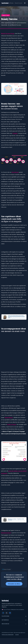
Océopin (15, 133)
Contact (17, 635)
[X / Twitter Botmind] (7, 613)
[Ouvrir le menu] (25, 3)
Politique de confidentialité (8, 635)
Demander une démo (14, 584)
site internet (15, 172)
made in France (12, 424)
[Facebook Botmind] (10, 613)
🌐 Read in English (7, 569)
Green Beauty (9, 417)
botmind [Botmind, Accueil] (5, 3)
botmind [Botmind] (5, 600)
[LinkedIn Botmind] (3, 613)
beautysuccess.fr (6, 533)
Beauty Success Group (8, 33)
